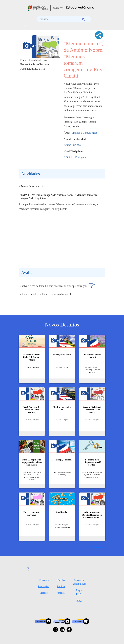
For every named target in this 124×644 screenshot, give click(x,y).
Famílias (61, 586)
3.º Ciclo (68, 157)
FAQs (79, 601)
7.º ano (67, 145)
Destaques (44, 580)
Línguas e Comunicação (85, 133)
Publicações (44, 586)
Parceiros (61, 593)
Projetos (44, 593)
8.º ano (77, 145)
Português (81, 157)
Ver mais (97, 547)
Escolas (61, 580)
